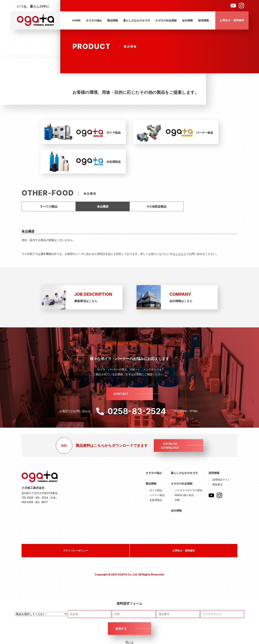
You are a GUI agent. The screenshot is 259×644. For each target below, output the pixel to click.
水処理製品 (156, 500)
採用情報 (203, 20)
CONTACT (121, 394)
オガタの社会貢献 (166, 20)
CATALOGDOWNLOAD (170, 446)
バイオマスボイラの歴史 (188, 490)
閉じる (130, 642)
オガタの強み (94, 20)
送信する (121, 629)
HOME (76, 20)
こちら (179, 254)
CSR (177, 500)
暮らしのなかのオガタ (137, 20)
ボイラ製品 (156, 490)
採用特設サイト (221, 480)
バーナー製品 (157, 495)
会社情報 (187, 20)
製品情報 (113, 20)
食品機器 (103, 206)
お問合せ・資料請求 (232, 20)
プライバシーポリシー (76, 550)
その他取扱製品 (156, 206)
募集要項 (217, 484)
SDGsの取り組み (184, 495)
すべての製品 (49, 206)
